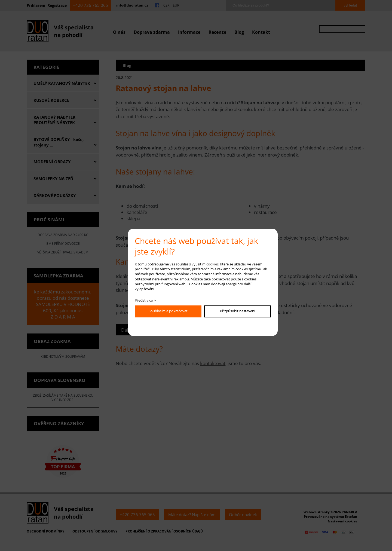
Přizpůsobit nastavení (238, 311)
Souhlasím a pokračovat (168, 311)
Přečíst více (144, 300)
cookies (212, 264)
